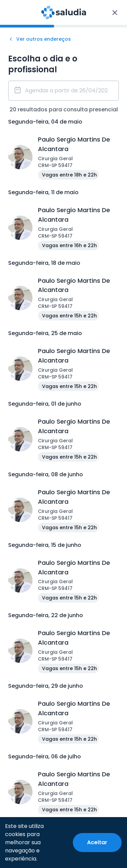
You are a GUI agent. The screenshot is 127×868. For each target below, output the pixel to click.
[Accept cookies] (97, 843)
